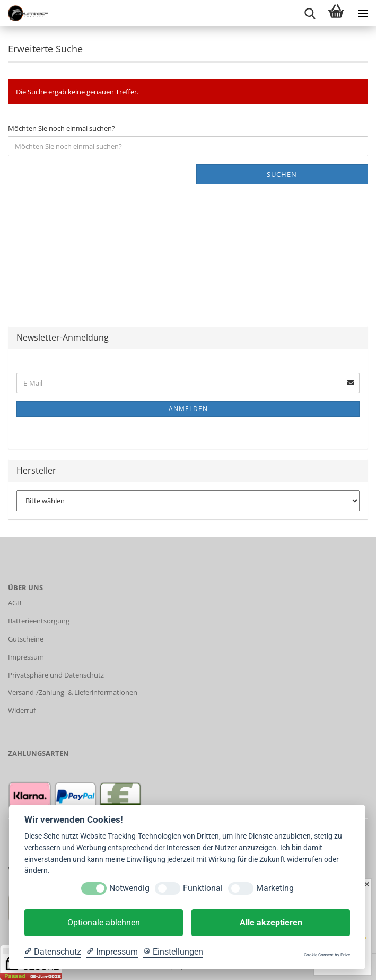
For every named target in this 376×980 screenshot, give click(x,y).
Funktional (203, 888)
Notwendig (129, 888)
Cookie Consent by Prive (327, 955)
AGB (15, 603)
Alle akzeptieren (271, 923)
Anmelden (188, 409)
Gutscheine (26, 639)
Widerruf (22, 710)
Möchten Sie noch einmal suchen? (62, 128)
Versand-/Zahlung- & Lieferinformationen (73, 692)
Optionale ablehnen (104, 923)
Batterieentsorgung (39, 621)
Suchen (282, 174)
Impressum (26, 657)
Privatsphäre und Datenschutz (56, 675)
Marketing (275, 888)
